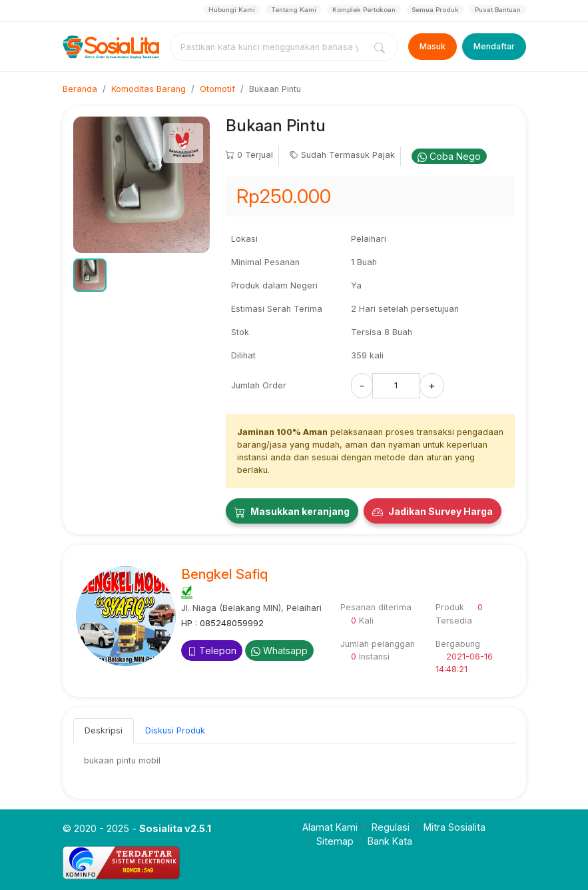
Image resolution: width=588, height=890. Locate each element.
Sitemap (335, 841)
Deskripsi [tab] (104, 730)
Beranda (80, 89)
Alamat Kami (330, 827)
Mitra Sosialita (454, 827)
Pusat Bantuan (498, 10)
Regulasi (391, 827)
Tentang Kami (294, 10)
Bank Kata (390, 841)
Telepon (212, 651)
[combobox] (270, 47)
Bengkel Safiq (224, 574)
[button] (90, 275)
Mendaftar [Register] (494, 46)
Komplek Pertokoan (364, 10)
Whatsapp (279, 651)
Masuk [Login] (433, 46)
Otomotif (217, 89)
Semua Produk (435, 10)
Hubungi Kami (232, 10)
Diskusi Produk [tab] (175, 730)
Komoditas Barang (148, 89)
